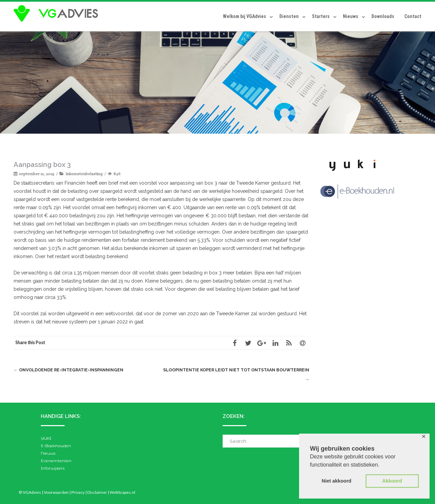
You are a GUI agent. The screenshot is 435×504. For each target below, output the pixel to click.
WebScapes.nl (123, 492)
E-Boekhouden (56, 446)
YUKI (46, 438)
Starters (321, 16)
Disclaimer (97, 492)
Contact (413, 16)
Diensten (289, 16)
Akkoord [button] (392, 481)
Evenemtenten (56, 461)
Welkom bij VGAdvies (245, 16)
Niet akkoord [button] (337, 481)
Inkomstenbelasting (84, 174)
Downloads (383, 16)
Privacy (78, 492)
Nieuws (351, 16)
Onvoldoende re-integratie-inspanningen (70, 370)
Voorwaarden (56, 492)
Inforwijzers (53, 468)
